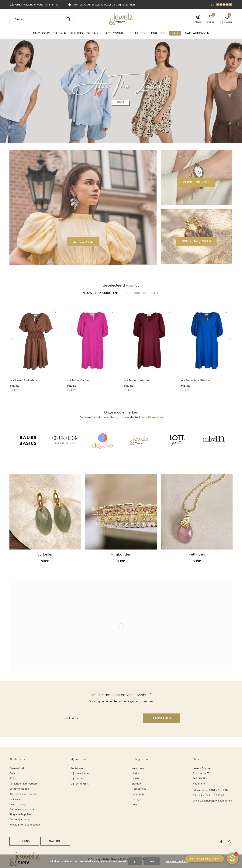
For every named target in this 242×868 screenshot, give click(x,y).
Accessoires (116, 33)
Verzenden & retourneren (24, 784)
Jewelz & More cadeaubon (25, 825)
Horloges (157, 33)
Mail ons (55, 841)
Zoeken (68, 19)
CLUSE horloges (196, 182)
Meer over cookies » (177, 861)
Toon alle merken (151, 417)
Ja (135, 861)
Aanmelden (162, 718)
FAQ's (13, 778)
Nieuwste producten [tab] (100, 293)
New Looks (41, 33)
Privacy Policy (18, 804)
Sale (175, 33)
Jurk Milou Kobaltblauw (195, 380)
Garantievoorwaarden (22, 809)
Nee (152, 861)
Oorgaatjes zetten (20, 819)
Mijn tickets (77, 778)
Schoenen (138, 33)
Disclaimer (16, 799)
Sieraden (94, 33)
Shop (45, 561)
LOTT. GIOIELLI (83, 242)
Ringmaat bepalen (20, 814)
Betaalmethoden (19, 789)
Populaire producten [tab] (142, 293)
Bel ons (24, 841)
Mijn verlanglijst (80, 784)
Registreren (77, 768)
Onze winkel (17, 768)
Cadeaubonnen (197, 33)
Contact (14, 773)
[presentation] (12, 340)
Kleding (77, 33)
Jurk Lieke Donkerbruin (24, 380)
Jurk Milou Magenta (79, 380)
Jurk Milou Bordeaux (136, 380)
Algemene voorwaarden (24, 794)
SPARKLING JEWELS (196, 241)
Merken (60, 33)
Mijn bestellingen (80, 773)
